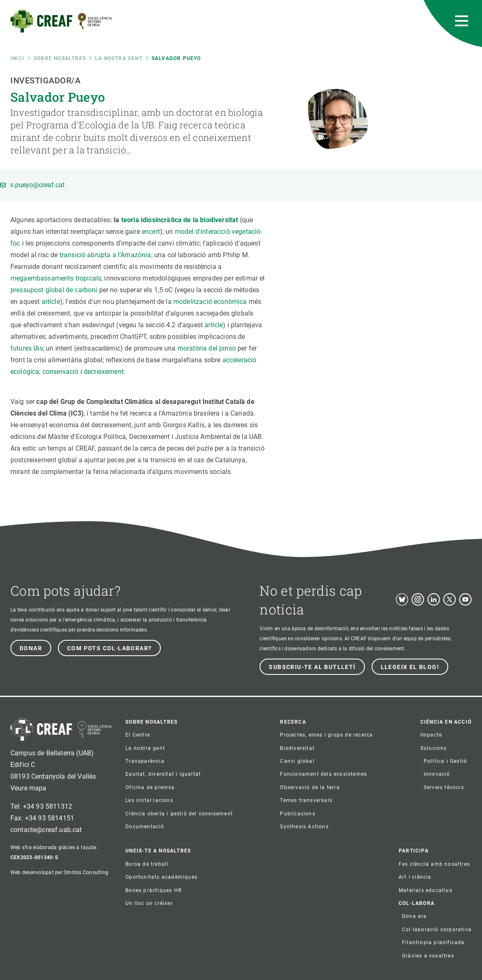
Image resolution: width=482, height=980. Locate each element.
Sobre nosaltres (60, 58)
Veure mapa (29, 788)
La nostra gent (119, 58)
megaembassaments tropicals (56, 278)
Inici (17, 58)
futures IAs (27, 348)
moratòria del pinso (207, 348)
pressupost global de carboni (54, 290)
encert (151, 232)
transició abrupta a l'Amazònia (105, 255)
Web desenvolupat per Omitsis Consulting (59, 872)
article (51, 302)
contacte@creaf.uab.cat (46, 830)
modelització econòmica (210, 302)
